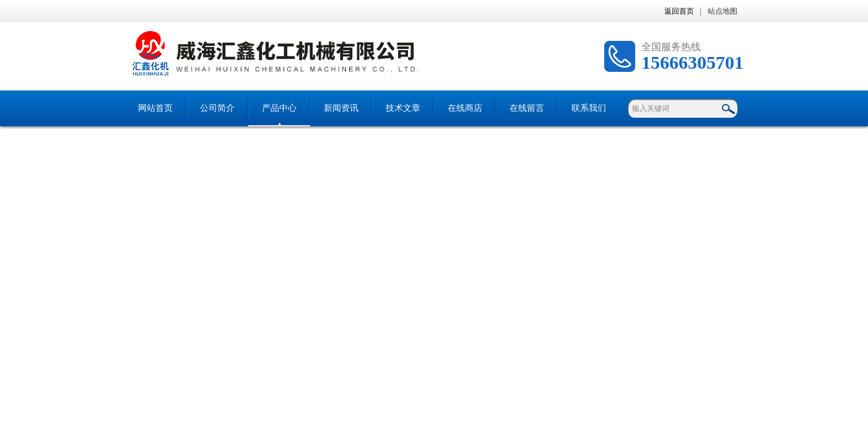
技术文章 (403, 108)
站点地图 (723, 11)
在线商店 (465, 108)
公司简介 (217, 108)
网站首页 (155, 108)
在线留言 (527, 108)
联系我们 (589, 108)
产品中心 (279, 108)
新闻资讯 (341, 108)
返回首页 (679, 11)
